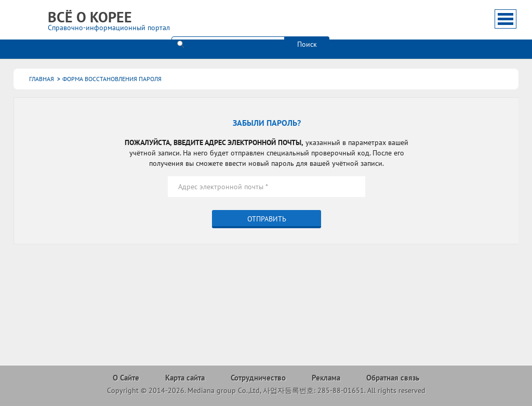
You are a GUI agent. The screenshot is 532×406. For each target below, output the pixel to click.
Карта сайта (185, 378)
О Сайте (126, 378)
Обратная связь (393, 378)
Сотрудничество (258, 378)
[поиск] (228, 18)
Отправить (267, 219)
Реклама (326, 378)
